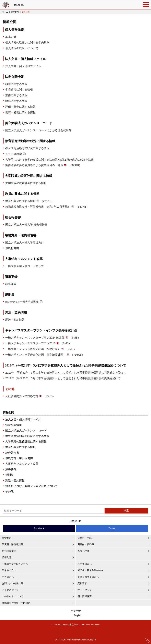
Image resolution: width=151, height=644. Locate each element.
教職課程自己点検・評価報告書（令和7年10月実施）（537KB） (47, 207)
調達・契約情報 (15, 320)
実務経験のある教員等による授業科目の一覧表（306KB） (43, 165)
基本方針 (11, 37)
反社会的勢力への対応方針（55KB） (30, 396)
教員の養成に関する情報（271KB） (30, 201)
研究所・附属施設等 (13, 544)
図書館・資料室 (86, 544)
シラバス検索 (15, 154)
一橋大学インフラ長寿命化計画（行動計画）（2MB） (41, 349)
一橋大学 (13, 5)
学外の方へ (8, 577)
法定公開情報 (14, 425)
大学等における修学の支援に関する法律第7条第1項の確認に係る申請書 (50, 160)
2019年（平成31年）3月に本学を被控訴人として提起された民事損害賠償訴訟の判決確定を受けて (66, 373)
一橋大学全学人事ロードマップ (25, 266)
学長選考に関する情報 (19, 90)
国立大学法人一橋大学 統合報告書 (26, 225)
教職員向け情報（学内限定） (17, 603)
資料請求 (82, 583)
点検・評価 (83, 551)
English (77, 615)
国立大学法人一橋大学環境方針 (25, 242)
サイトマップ (85, 590)
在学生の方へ (85, 564)
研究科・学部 (85, 538)
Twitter (112, 528)
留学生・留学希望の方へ (90, 570)
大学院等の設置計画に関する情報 (26, 183)
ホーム (5, 12)
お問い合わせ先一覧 (13, 583)
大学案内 (15, 12)
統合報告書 (12, 453)
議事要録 (11, 284)
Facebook (39, 528)
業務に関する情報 (16, 95)
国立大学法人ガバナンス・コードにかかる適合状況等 (38, 130)
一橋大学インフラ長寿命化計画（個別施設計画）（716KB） (45, 355)
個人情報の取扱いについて (22, 48)
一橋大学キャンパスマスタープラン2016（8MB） (38, 343)
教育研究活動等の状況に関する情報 (27, 148)
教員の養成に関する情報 (20, 447)
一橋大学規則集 (24, 302)
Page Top (147, 640)
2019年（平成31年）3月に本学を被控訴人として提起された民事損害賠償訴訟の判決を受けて (63, 378)
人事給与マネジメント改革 (22, 464)
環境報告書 (12, 248)
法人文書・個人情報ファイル (23, 66)
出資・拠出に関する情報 (20, 112)
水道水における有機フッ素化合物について (31, 486)
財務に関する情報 (16, 101)
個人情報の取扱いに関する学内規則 (27, 43)
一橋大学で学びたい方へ (15, 564)
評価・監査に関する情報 (20, 107)
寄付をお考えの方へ (88, 577)
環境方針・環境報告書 (19, 458)
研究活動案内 (9, 551)
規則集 (9, 475)
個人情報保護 (85, 596)
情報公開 (8, 412)
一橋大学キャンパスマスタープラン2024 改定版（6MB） (43, 338)
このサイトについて (13, 596)
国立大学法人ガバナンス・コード (26, 430)
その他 (10, 389)
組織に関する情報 (16, 84)
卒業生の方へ (9, 570)
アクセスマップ (10, 590)
